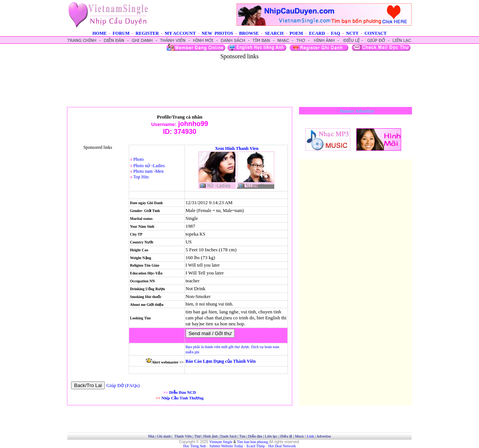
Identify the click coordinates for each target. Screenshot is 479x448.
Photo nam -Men (148, 171)
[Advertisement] (239, 77)
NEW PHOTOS (217, 33)
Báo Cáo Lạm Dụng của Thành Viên (221, 361)
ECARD (317, 33)
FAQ (335, 33)
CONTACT (376, 33)
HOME (100, 33)
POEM (296, 33)
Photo (138, 159)
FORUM (121, 33)
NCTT (352, 33)
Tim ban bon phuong (252, 442)
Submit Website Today (226, 446)
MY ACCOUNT (180, 33)
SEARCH (274, 33)
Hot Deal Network (282, 446)
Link (310, 436)
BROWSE (249, 33)
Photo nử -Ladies (149, 166)
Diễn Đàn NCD (183, 392)
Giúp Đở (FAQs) (123, 385)
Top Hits (141, 177)
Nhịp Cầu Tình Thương (182, 398)
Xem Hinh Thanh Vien (237, 148)
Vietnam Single (221, 442)
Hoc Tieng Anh (195, 446)
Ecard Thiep (256, 446)
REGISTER (147, 33)
